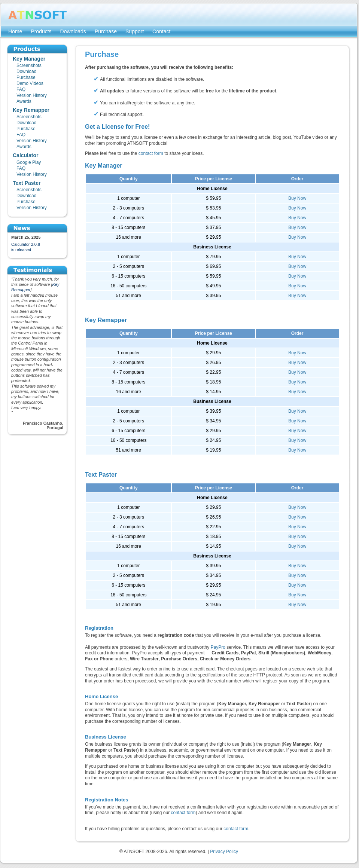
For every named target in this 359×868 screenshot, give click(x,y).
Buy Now (297, 198)
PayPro (218, 647)
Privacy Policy (224, 852)
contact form (151, 153)
